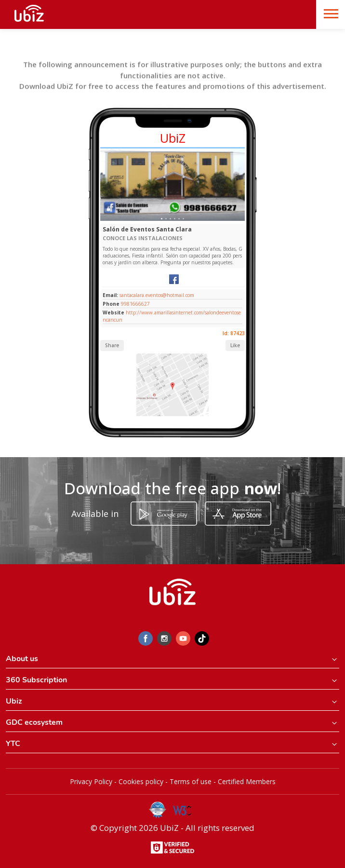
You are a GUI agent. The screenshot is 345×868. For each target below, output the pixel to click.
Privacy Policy (91, 781)
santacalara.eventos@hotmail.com (156, 295)
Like (235, 345)
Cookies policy (141, 781)
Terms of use (191, 781)
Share (112, 345)
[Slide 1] (162, 219)
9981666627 (135, 304)
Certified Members (247, 781)
